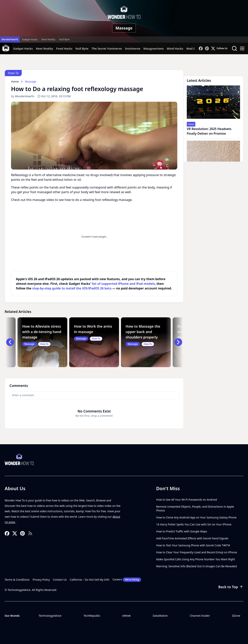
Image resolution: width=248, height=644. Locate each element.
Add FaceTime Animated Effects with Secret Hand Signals (192, 538)
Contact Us (60, 580)
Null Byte (64, 39)
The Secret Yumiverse (107, 48)
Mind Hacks (175, 48)
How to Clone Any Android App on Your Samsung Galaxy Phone (196, 517)
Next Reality (48, 39)
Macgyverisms (154, 48)
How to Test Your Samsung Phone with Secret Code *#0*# (193, 545)
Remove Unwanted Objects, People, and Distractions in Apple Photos (195, 508)
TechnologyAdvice (50, 616)
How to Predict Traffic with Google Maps (182, 531)
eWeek (127, 616)
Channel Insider (200, 616)
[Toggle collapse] (7, 624)
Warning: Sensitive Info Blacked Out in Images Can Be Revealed (196, 566)
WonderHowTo (10, 39)
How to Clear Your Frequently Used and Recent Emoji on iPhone (197, 552)
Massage (124, 28)
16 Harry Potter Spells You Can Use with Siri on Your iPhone (194, 524)
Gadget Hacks (30, 39)
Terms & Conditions (17, 580)
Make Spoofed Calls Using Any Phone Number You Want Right (196, 559)
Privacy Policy (41, 580)
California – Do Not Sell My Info (90, 580)
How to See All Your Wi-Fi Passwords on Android (187, 500)
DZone (236, 616)
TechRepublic (92, 616)
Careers (127, 580)
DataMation (160, 616)
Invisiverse (133, 48)
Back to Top (231, 587)
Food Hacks (64, 48)
